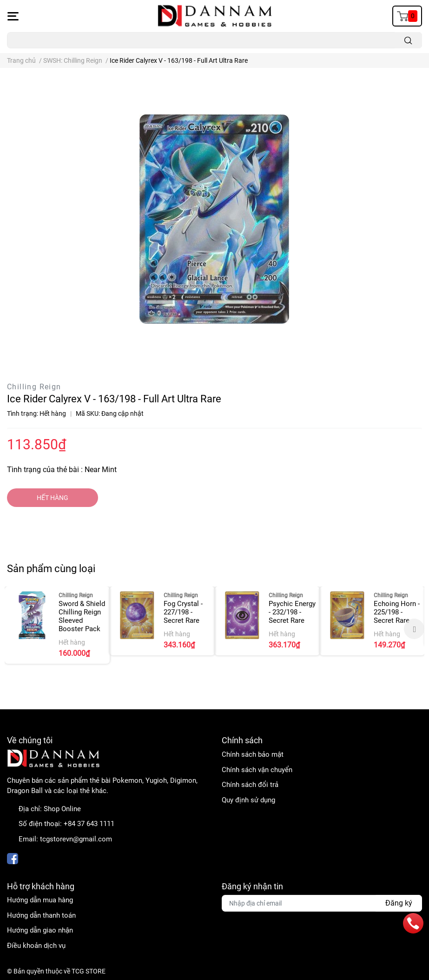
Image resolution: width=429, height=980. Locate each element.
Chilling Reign (34, 387)
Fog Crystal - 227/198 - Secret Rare (183, 612)
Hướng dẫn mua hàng (40, 900)
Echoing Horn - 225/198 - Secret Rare (397, 612)
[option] (57, 625)
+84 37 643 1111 (89, 824)
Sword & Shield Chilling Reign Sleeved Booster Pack (82, 616)
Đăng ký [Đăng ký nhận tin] (399, 903)
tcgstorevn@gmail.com (76, 839)
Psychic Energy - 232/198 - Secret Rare (292, 612)
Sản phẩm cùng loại (51, 568)
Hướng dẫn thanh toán (41, 915)
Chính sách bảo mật (253, 754)
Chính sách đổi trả (250, 785)
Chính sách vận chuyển (257, 770)
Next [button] (414, 629)
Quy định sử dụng (248, 800)
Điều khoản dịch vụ (36, 946)
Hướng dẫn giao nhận (40, 930)
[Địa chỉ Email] (322, 903)
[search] (408, 40)
